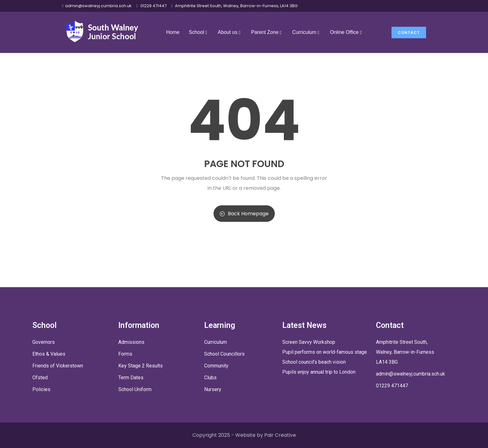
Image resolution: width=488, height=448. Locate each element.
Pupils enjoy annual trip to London (319, 372)
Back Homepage (244, 214)
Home (173, 32)
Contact (409, 33)
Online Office (346, 32)
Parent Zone (267, 32)
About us (230, 32)
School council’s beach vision (314, 362)
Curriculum (306, 32)
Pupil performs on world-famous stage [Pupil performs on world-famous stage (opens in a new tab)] (325, 352)
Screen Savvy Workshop (309, 342)
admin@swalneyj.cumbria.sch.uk (98, 6)
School (199, 32)
